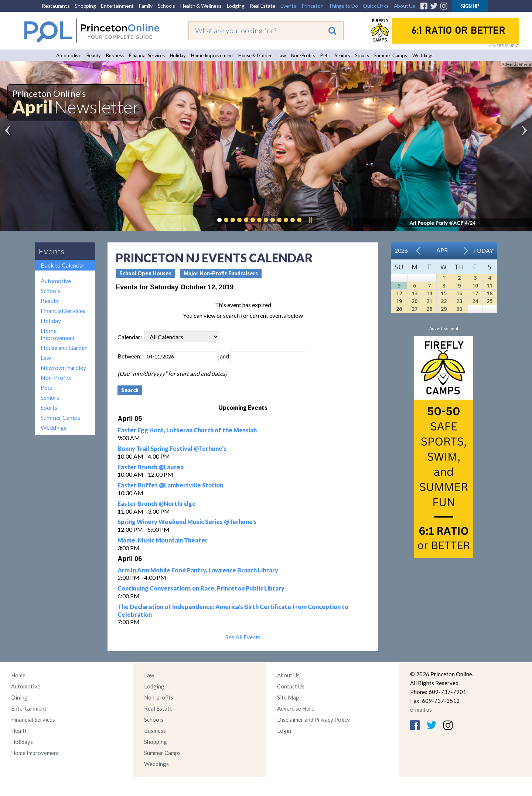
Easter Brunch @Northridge (157, 504)
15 (444, 293)
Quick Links (376, 6)
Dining (19, 697)
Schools (166, 6)
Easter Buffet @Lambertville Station (170, 485)
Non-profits (159, 697)
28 (429, 309)
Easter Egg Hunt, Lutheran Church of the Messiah (187, 430)
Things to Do (343, 6)
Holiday (178, 55)
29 (444, 309)
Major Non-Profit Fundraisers (221, 273)
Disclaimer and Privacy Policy (313, 720)
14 (429, 293)
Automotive (69, 55)
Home (18, 675)
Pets (325, 55)
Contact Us (291, 686)
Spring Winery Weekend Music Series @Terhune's (187, 522)
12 (399, 293)
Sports (362, 55)
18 (490, 293)
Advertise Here (296, 708)
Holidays (22, 742)
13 (415, 293)
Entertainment (117, 6)
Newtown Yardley (63, 368)
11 (490, 285)
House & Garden (255, 55)
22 (444, 301)
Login (284, 731)
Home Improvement (212, 55)
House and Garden (64, 348)
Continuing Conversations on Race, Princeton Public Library (201, 588)
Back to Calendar (63, 265)
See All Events (243, 637)
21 (429, 301)
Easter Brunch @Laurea (151, 467)
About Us (405, 6)
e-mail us (421, 710)
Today (483, 250)
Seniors (342, 55)
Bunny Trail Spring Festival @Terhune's (172, 448)
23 (459, 301)
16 (459, 293)
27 (415, 309)
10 (475, 285)
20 (415, 301)
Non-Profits (303, 55)
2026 (401, 250)
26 (399, 309)
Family (146, 6)
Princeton (313, 6)
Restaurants (56, 6)
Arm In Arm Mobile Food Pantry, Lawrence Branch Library (198, 570)
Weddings (423, 55)
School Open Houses (145, 273)
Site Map (288, 697)
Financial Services (147, 55)
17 (475, 293)
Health (19, 731)
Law (282, 55)
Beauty (94, 55)
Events (288, 6)
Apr (442, 250)
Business (115, 55)
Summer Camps (391, 55)
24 (475, 301)
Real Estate (262, 6)
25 (490, 301)
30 (459, 309)
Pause (310, 220)
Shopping (85, 6)
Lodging (236, 6)
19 (399, 301)
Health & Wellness (201, 6)
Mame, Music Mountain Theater (163, 540)
